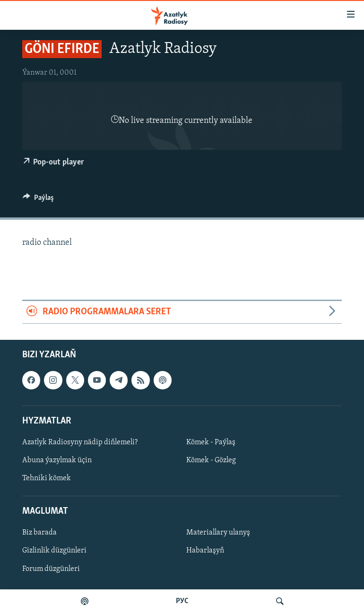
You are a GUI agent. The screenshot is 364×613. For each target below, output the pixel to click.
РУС (182, 601)
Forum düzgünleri (51, 569)
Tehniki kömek (47, 478)
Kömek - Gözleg (211, 460)
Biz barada (39, 533)
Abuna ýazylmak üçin (57, 460)
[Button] (38, 200)
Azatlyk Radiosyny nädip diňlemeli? (80, 442)
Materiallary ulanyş (218, 533)
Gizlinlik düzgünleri (54, 551)
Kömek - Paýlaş (211, 442)
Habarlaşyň (205, 551)
